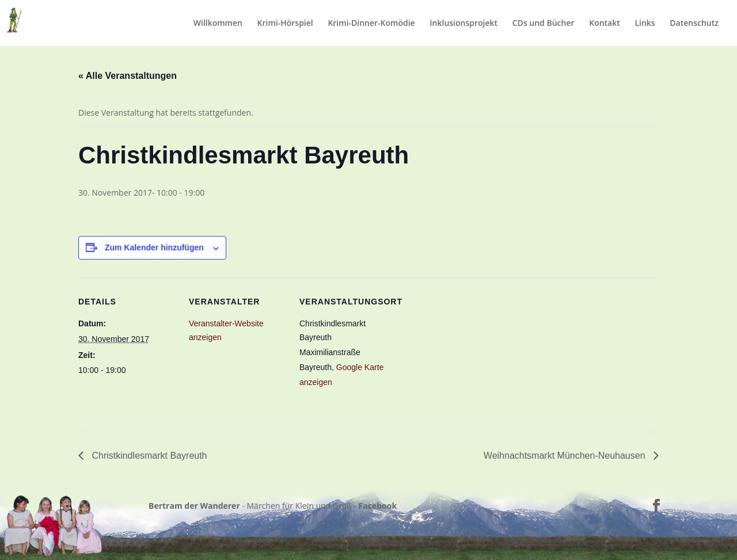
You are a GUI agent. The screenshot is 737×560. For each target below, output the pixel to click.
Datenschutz (694, 24)
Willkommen (218, 24)
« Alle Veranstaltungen (128, 76)
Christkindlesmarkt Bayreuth (148, 456)
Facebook (378, 506)
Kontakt (605, 24)
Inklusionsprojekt (464, 24)
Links (645, 24)
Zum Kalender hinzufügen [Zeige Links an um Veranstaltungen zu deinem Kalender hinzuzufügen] (154, 247)
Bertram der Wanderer (194, 506)
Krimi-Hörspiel (285, 24)
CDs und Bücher (544, 24)
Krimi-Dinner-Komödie (371, 24)
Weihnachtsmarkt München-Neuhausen (566, 456)
